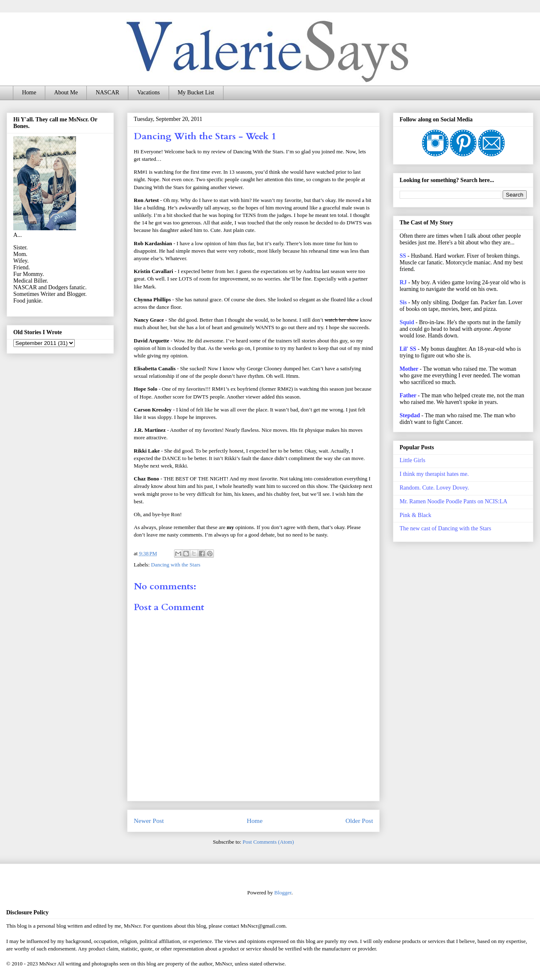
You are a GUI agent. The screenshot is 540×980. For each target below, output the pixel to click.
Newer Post (149, 821)
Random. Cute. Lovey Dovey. (434, 488)
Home (29, 92)
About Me (66, 92)
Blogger (283, 893)
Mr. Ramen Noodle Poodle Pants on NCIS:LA (453, 501)
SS (403, 256)
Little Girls (412, 460)
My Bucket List (196, 92)
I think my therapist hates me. (434, 474)
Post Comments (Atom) (268, 842)
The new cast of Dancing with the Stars (445, 528)
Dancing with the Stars (176, 565)
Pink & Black (415, 515)
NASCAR (107, 92)
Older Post (359, 821)
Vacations (148, 92)
